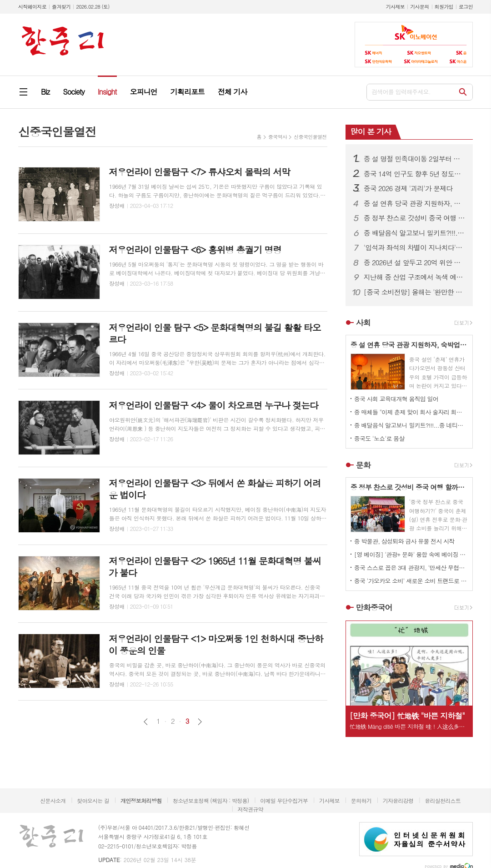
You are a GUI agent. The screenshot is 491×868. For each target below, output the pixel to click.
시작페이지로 (32, 7)
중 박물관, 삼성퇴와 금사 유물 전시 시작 (404, 541)
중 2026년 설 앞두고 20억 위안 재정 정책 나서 (415, 262)
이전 (146, 722)
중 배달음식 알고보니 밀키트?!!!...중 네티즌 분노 (415, 233)
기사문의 (419, 7)
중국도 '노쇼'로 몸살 (379, 438)
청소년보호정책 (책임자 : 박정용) (211, 800)
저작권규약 (250, 809)
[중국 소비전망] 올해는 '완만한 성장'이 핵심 (415, 292)
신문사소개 (53, 800)
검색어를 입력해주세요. (401, 92)
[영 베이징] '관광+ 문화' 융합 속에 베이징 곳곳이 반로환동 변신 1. (411, 554)
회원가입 (444, 7)
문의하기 (361, 800)
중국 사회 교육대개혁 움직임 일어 (396, 399)
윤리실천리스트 (443, 800)
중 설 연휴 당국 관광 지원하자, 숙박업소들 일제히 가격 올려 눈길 (415, 203)
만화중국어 (374, 607)
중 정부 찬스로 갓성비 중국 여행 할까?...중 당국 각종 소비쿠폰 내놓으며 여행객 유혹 (415, 218)
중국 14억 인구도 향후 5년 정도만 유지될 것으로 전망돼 (415, 174)
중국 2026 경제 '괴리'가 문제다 (408, 188)
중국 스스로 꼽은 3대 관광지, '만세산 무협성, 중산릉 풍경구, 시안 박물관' (411, 568)
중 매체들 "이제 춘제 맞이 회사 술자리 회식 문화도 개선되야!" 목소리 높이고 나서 (411, 412)
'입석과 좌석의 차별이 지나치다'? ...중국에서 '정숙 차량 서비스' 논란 (415, 247)
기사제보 (395, 7)
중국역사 (278, 137)
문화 (363, 465)
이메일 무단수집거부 (284, 800)
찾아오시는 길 (93, 800)
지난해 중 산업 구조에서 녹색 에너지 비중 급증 (415, 277)
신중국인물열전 (310, 137)
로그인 (466, 7)
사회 (363, 323)
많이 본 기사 (371, 131)
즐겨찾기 (61, 7)
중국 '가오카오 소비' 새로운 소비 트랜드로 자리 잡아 (411, 581)
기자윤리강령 (398, 800)
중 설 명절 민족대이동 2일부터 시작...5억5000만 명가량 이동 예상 (415, 159)
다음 (200, 722)
